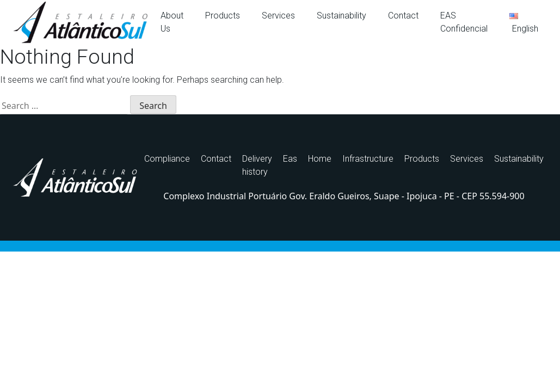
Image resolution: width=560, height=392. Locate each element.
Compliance (167, 159)
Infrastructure (368, 159)
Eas (290, 159)
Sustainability (341, 16)
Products (223, 16)
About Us (172, 22)
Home (320, 159)
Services (278, 16)
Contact (403, 16)
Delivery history (257, 165)
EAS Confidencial (464, 22)
